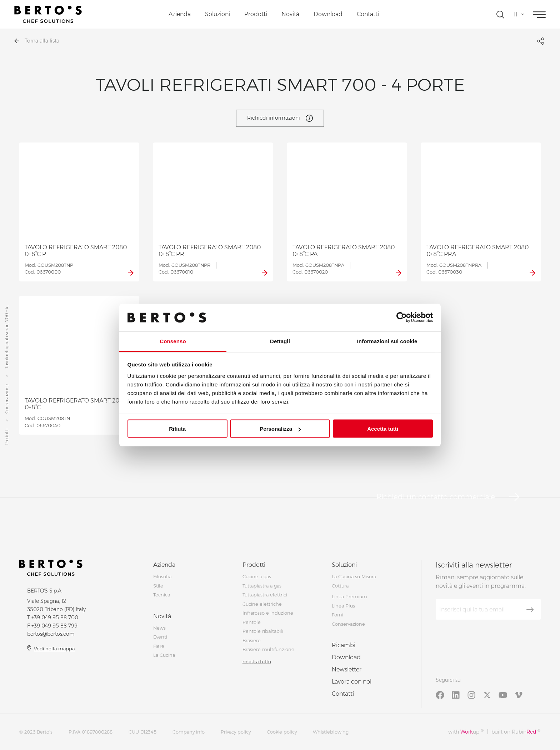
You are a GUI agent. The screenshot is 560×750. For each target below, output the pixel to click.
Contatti (368, 14)
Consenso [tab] (173, 341)
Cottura (340, 586)
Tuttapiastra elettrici (265, 595)
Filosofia (162, 576)
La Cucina (164, 655)
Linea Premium (349, 596)
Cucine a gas (257, 576)
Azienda (180, 14)
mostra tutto (257, 661)
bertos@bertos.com (51, 634)
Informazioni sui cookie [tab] (387, 341)
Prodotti (256, 14)
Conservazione (7, 399)
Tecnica (162, 595)
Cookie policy (282, 732)
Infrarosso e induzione (268, 613)
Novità (290, 14)
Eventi (160, 637)
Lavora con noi (352, 682)
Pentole (252, 622)
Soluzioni (217, 14)
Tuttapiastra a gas (262, 586)
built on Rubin (516, 732)
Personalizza (280, 429)
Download (328, 14)
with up (466, 732)
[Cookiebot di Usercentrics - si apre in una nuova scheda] (402, 317)
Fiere (159, 646)
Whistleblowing (331, 732)
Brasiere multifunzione (268, 649)
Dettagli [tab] (280, 341)
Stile (158, 586)
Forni (337, 615)
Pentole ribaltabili (263, 631)
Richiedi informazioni (280, 118)
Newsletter (347, 669)
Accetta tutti (383, 429)
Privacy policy (236, 732)
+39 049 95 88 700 (55, 617)
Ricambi (344, 645)
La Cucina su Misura (354, 576)
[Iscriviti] (530, 610)
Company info (189, 732)
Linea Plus (343, 606)
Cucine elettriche (262, 604)
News (159, 628)
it (516, 14)
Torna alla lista (37, 41)
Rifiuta (177, 429)
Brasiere (252, 640)
